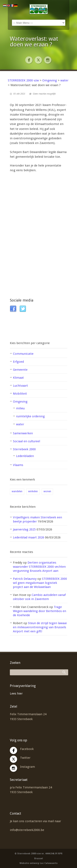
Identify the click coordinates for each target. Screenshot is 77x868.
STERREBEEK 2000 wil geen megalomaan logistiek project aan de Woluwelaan (40, 583)
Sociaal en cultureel (26, 441)
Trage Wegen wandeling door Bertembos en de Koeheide (40, 611)
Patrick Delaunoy (25, 579)
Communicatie (23, 354)
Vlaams (18, 465)
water (20, 424)
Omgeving (20, 402)
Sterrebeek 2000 (24, 449)
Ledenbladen (25, 456)
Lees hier (16, 693)
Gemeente (20, 370)
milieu (20, 408)
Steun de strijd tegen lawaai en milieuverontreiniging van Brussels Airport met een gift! (40, 627)
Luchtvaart (20, 386)
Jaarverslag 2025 (24, 529)
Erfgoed (18, 362)
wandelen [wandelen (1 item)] (17, 491)
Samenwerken (23, 433)
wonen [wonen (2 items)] (47, 491)
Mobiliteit (20, 394)
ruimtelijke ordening (30, 416)
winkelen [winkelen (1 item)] (33, 491)
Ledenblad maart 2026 (29, 537)
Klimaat (18, 378)
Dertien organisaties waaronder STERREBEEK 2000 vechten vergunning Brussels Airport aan (39, 567)
